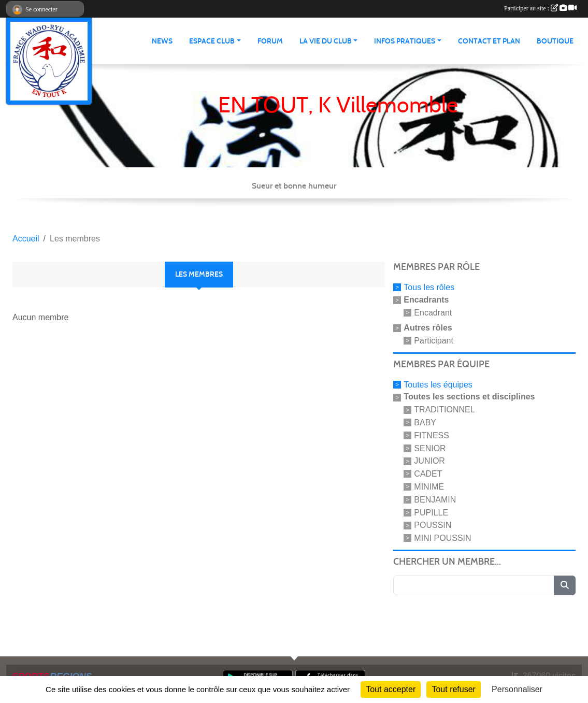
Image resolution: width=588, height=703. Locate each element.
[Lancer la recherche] (565, 585)
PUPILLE (431, 512)
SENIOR (430, 448)
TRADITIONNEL (444, 410)
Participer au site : (540, 8)
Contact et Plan (489, 41)
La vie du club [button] (326, 41)
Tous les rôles (429, 287)
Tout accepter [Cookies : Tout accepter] (391, 689)
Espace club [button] (212, 41)
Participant (434, 341)
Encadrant (433, 313)
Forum (270, 41)
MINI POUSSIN (442, 538)
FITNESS (432, 435)
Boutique (555, 41)
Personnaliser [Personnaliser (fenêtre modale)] (517, 689)
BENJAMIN (435, 500)
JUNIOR (429, 461)
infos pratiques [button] (405, 41)
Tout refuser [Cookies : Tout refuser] (453, 689)
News (162, 41)
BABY (425, 422)
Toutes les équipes (438, 384)
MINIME (429, 487)
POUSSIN (433, 525)
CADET (428, 474)
